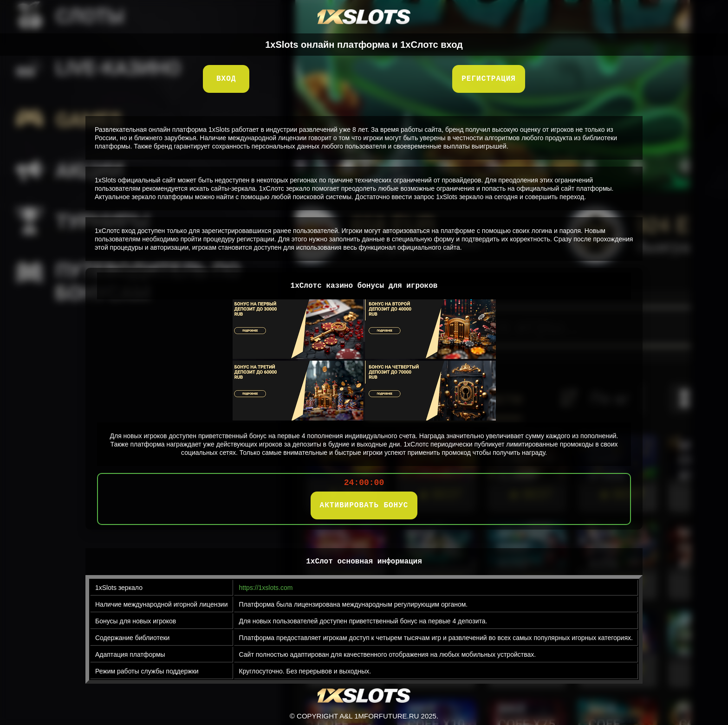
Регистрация (489, 79)
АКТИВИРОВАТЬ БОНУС (364, 505)
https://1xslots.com (266, 588)
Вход (226, 79)
